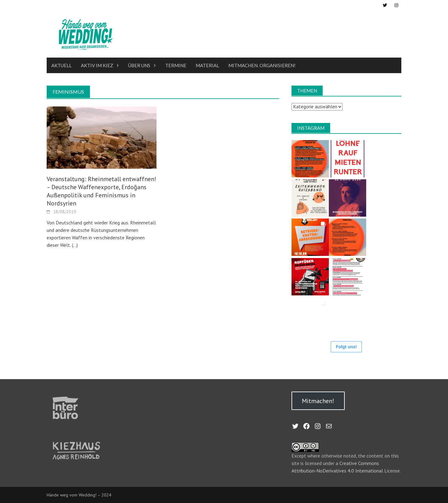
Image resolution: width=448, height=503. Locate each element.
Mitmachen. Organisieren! (262, 65)
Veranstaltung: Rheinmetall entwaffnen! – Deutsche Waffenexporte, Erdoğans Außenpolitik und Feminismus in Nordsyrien (101, 191)
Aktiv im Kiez (97, 65)
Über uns (139, 65)
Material (207, 65)
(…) (74, 245)
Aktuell (61, 65)
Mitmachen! (318, 401)
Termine (176, 65)
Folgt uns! (346, 347)
